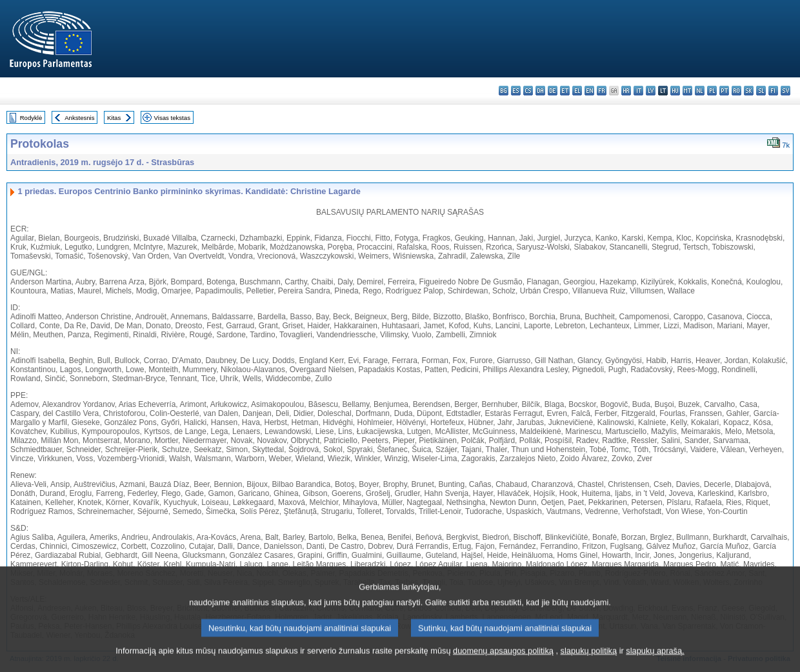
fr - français (602, 91)
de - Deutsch (553, 91)
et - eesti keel (565, 91)
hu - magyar (675, 91)
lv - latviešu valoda (651, 91)
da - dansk (540, 91)
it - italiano (638, 91)
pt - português (724, 91)
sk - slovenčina (749, 91)
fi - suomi (773, 91)
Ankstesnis (79, 118)
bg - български (504, 91)
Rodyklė (31, 118)
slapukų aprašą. (655, 664)
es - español (516, 91)
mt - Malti (687, 91)
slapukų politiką (589, 664)
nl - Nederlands (700, 91)
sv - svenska (785, 91)
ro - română (736, 91)
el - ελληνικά (577, 91)
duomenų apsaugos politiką (503, 664)
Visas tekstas (172, 118)
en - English (589, 91)
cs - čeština (528, 91)
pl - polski (712, 91)
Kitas (114, 118)
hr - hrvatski (626, 91)
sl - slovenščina (761, 91)
